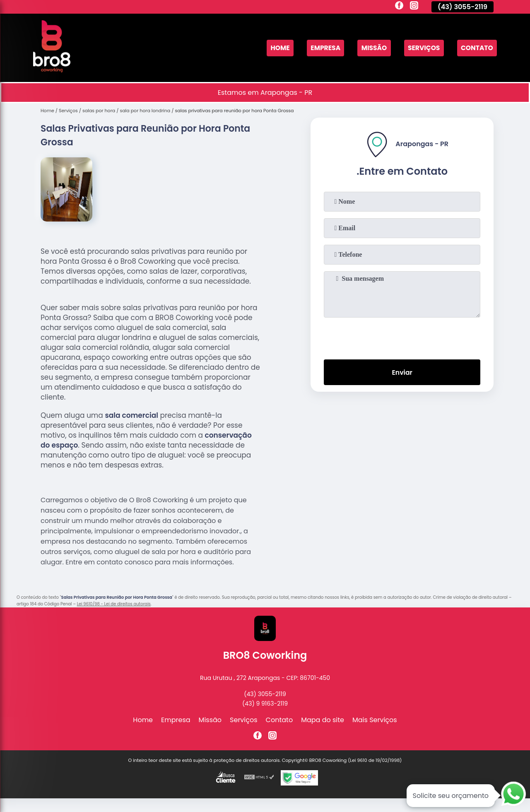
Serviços (422, 48)
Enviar (402, 372)
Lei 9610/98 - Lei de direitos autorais (114, 604)
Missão (371, 48)
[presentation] (402, 337)
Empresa (321, 48)
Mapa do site (323, 720)
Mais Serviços (375, 720)
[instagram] (414, 7)
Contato (476, 48)
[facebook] (399, 7)
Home (275, 48)
